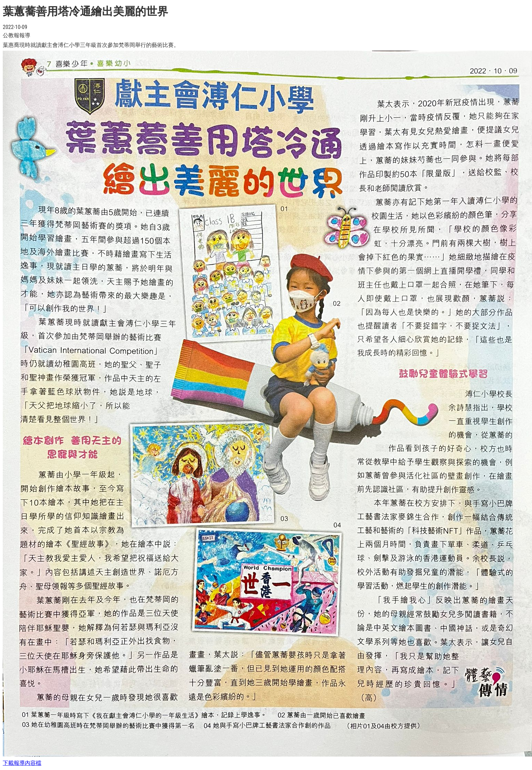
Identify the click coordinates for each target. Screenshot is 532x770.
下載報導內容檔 (22, 763)
